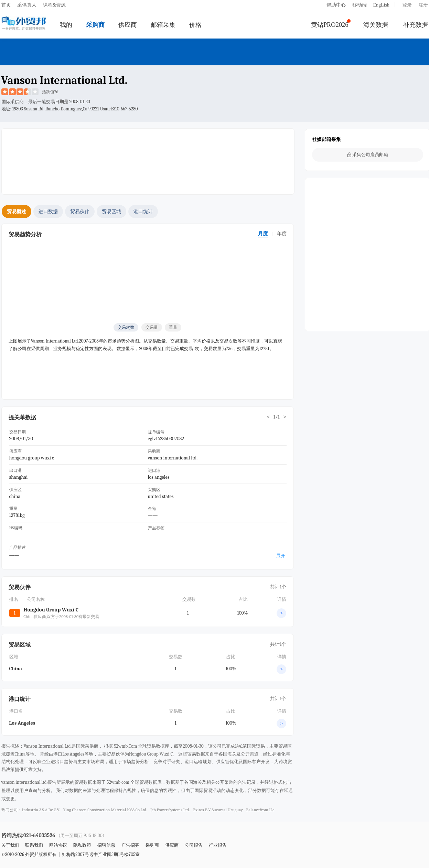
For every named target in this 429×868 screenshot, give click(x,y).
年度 (282, 234)
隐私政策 (82, 845)
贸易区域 (111, 211)
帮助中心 (336, 5)
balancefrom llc (260, 810)
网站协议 (58, 845)
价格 (195, 25)
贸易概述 (17, 211)
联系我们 (34, 845)
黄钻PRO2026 (330, 25)
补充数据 (416, 25)
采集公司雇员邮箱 (368, 155)
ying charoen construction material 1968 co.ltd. (105, 810)
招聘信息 (106, 845)
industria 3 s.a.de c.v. (41, 810)
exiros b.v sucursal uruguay (218, 810)
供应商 (128, 25)
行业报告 (218, 845)
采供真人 (27, 5)
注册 (423, 5)
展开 (281, 556)
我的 (66, 25)
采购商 (95, 25)
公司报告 (194, 845)
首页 (6, 5)
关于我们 (10, 845)
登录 (407, 5)
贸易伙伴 (80, 211)
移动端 (360, 5)
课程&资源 (55, 5)
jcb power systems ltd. (170, 810)
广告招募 (130, 845)
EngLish (381, 5)
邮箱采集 (163, 25)
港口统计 (143, 211)
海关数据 (376, 25)
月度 (263, 234)
